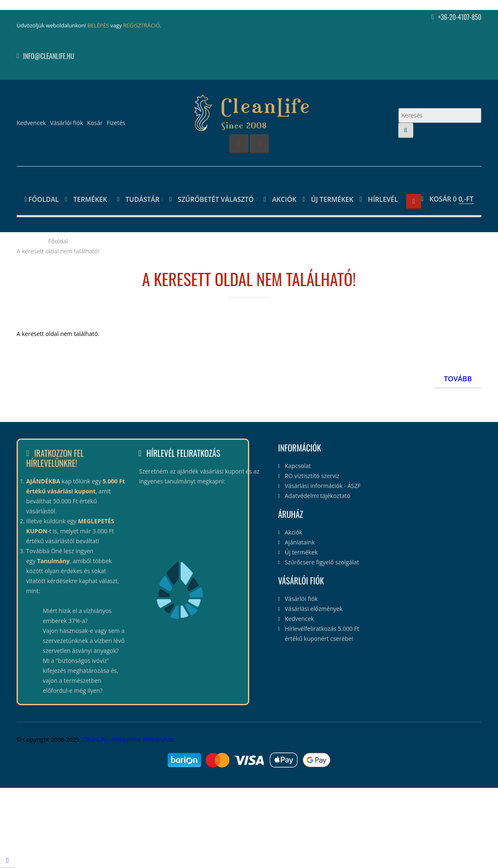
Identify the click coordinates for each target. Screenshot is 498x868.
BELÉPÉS (98, 25)
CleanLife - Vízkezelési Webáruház (128, 739)
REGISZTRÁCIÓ (142, 25)
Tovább (458, 379)
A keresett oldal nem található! (58, 251)
